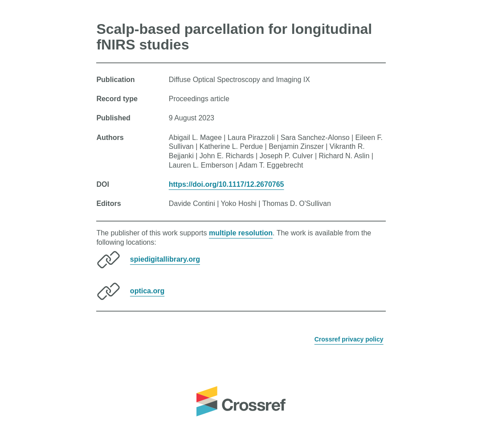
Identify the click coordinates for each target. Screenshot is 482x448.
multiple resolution (241, 233)
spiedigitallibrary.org (165, 259)
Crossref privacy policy (349, 339)
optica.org (147, 291)
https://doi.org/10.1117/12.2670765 (227, 184)
